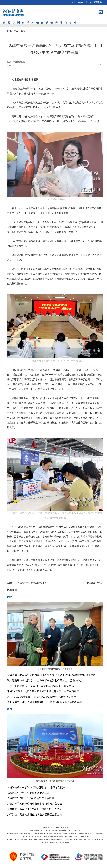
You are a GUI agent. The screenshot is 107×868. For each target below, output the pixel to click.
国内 (19, 20)
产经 (23, 20)
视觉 (75, 20)
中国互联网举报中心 (53, 839)
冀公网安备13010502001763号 (58, 843)
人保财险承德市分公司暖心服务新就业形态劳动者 (35, 804)
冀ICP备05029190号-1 (50, 834)
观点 (66, 20)
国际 (14, 20)
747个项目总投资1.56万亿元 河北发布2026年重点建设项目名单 (41, 697)
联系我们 (98, 2)
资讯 (47, 20)
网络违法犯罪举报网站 (37, 839)
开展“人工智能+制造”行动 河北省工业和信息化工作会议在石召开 (43, 691)
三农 (33, 20)
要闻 (9, 20)
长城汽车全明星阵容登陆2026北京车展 (28, 793)
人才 (56, 20)
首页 (4, 20)
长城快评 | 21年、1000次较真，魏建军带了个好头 (34, 809)
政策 (71, 20)
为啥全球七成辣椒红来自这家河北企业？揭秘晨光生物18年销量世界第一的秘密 (51, 675)
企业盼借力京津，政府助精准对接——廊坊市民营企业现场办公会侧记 (46, 702)
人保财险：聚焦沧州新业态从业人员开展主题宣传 (35, 815)
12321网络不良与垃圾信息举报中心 (74, 839)
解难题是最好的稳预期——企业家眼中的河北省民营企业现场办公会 (45, 680)
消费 (28, 20)
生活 (52, 20)
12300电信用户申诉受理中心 (18, 839)
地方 (37, 20)
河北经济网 (13, 31)
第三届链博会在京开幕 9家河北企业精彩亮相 (55, 781)
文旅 (42, 20)
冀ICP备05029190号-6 (66, 834)
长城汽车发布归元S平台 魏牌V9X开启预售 (31, 798)
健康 (61, 20)
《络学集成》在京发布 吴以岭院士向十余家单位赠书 (36, 787)
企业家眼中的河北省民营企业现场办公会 (55, 669)
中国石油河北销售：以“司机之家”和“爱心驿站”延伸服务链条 (41, 686)
